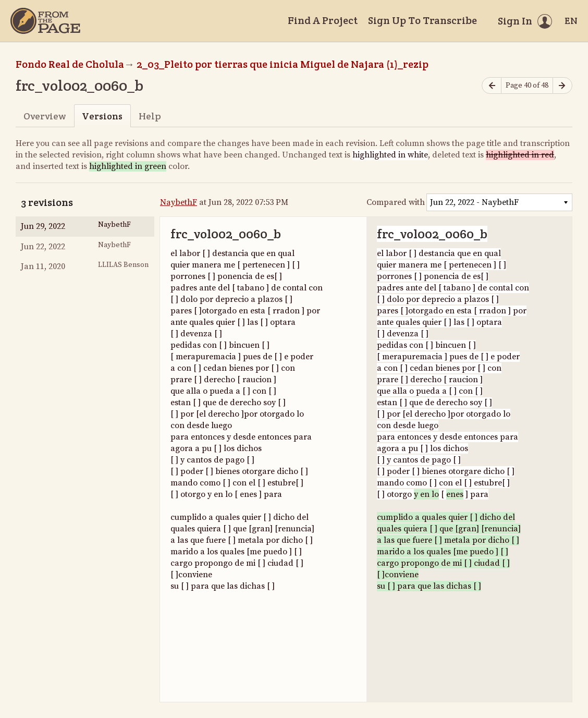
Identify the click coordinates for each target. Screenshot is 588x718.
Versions (102, 116)
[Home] (45, 21)
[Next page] (562, 86)
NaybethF (179, 202)
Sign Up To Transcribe (422, 20)
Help (150, 116)
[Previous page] (492, 86)
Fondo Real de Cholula (70, 64)
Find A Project (323, 20)
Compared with (396, 202)
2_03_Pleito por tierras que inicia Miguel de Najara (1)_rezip (283, 64)
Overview (45, 116)
